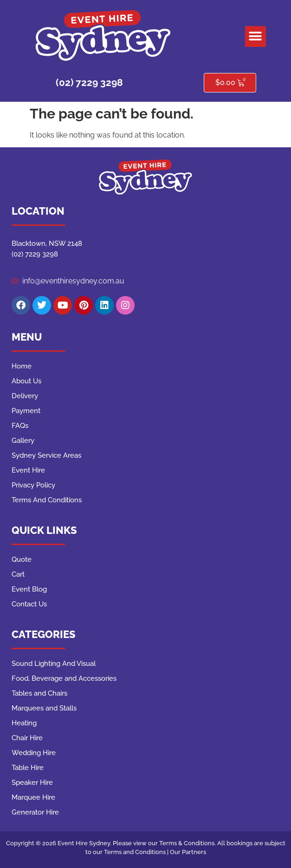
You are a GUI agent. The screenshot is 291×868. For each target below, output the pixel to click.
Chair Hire (27, 738)
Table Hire (28, 768)
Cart (18, 574)
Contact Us (29, 604)
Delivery (25, 396)
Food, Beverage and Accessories (64, 678)
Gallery (23, 441)
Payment (26, 411)
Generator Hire (35, 812)
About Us (26, 381)
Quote (22, 559)
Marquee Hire (33, 797)
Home (22, 366)
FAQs (20, 426)
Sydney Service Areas (46, 455)
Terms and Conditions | (137, 852)
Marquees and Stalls (44, 708)
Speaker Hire (32, 783)
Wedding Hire (34, 753)
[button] (255, 36)
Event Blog (29, 589)
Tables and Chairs (39, 693)
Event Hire (28, 470)
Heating (24, 723)
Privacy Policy (33, 485)
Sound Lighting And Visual (54, 664)
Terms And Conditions (47, 500)
